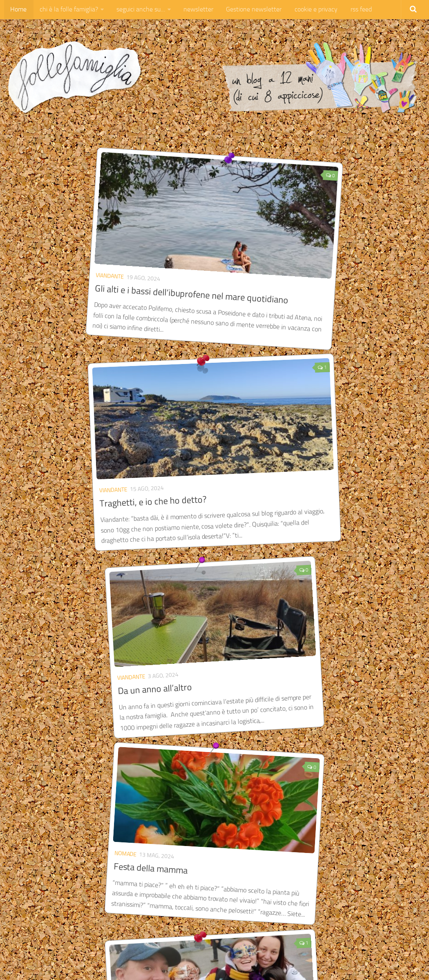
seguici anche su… (137, 10)
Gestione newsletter (248, 10)
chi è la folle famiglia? (67, 10)
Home (18, 10)
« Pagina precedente (53, 902)
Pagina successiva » (377, 902)
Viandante (55, 247)
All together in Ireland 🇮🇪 (206, 612)
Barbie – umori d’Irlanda (79, 790)
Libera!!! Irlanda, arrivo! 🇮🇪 (336, 612)
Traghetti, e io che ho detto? (276, 265)
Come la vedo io (315, 436)
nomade (170, 418)
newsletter (194, 10)
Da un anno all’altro (69, 435)
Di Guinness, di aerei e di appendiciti (204, 794)
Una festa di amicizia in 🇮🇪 (82, 611)
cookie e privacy (309, 10)
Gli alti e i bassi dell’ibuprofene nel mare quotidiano (115, 267)
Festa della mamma (196, 433)
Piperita (295, 424)
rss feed (352, 10)
